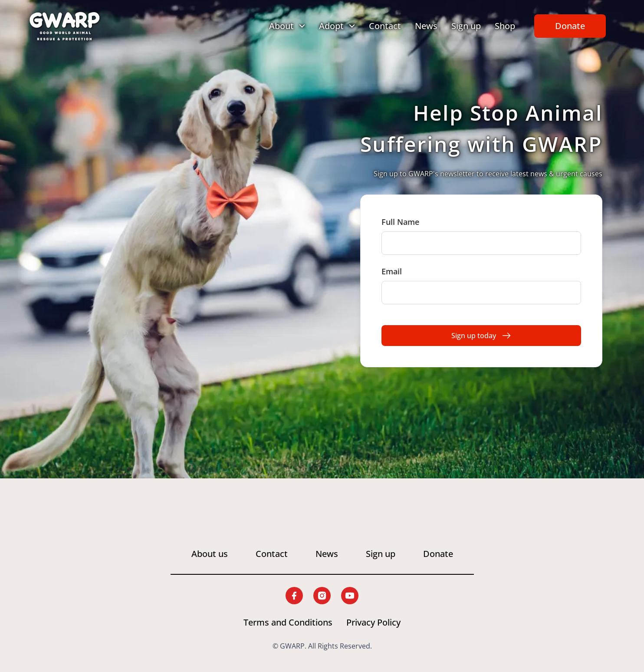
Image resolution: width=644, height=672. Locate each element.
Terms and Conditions (288, 622)
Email (392, 271)
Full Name (400, 222)
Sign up (466, 26)
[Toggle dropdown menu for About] (287, 26)
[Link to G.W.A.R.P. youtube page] (350, 596)
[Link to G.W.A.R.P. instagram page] (322, 596)
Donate (570, 26)
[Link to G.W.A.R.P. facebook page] (294, 596)
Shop (505, 26)
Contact (385, 26)
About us (210, 554)
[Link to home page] (65, 26)
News (426, 26)
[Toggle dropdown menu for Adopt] (337, 26)
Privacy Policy (373, 622)
